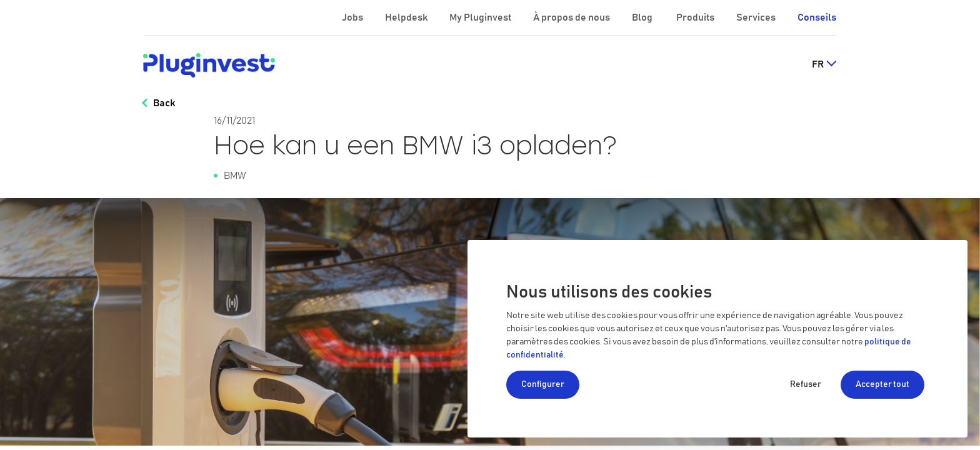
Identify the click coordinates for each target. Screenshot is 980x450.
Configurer (543, 384)
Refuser (806, 384)
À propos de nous (572, 17)
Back (164, 103)
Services (757, 17)
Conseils (817, 17)
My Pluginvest (481, 17)
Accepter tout (882, 384)
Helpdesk (407, 17)
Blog (643, 17)
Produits (696, 17)
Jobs (353, 17)
